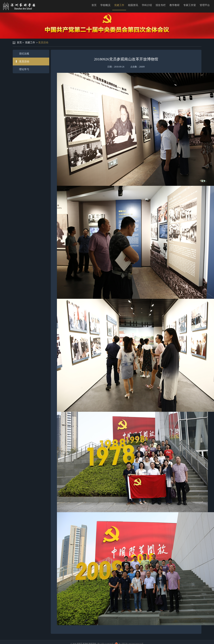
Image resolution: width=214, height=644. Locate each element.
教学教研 (175, 5)
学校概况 (105, 5)
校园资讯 (133, 5)
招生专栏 (161, 5)
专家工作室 (190, 5)
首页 (94, 5)
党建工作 (119, 5)
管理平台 (205, 5)
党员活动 (43, 42)
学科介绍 (147, 5)
